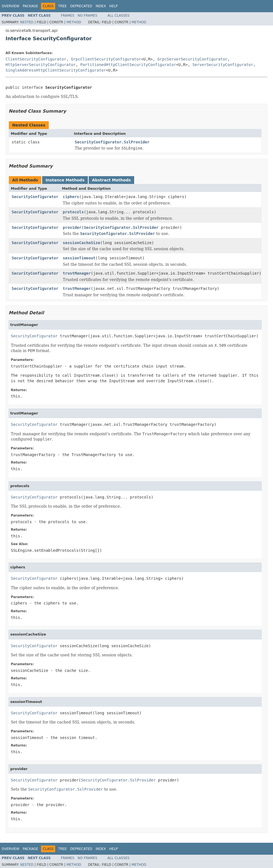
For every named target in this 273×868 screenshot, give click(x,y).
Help (113, 6)
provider (72, 227)
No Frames (87, 16)
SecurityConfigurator (35, 197)
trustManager (77, 273)
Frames (68, 16)
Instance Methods (65, 180)
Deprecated (81, 6)
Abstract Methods (111, 180)
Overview (11, 6)
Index (101, 6)
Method (74, 22)
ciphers (71, 197)
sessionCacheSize (82, 243)
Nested (27, 22)
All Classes (118, 16)
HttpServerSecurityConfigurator (41, 65)
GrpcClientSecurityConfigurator (106, 59)
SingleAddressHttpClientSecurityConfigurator (56, 70)
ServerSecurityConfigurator (223, 65)
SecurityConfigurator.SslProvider (112, 142)
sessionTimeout (79, 258)
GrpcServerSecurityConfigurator (192, 59)
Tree (62, 6)
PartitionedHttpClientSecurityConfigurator (128, 65)
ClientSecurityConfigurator (36, 59)
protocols (73, 212)
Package (30, 6)
